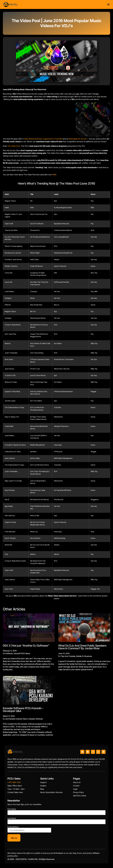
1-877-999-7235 (14, 782)
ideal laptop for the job (78, 139)
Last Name (12, 818)
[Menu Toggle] (108, 4)
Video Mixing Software (33, 139)
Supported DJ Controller (53, 139)
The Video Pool (14, 146)
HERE (54, 175)
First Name (12, 809)
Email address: (29, 829)
